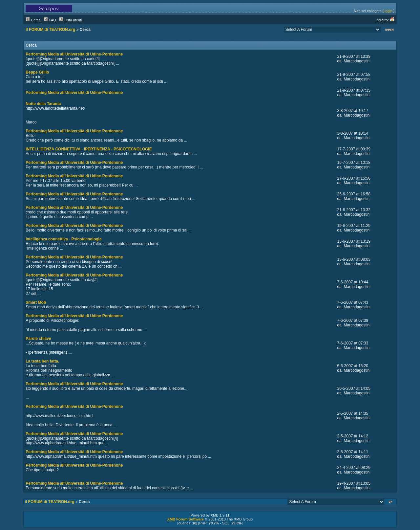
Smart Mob (36, 302)
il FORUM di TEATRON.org (50, 30)
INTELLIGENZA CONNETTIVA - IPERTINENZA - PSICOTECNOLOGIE (89, 149)
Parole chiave (38, 339)
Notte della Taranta (43, 104)
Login (388, 11)
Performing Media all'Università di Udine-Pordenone (74, 54)
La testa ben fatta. (42, 361)
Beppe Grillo (37, 72)
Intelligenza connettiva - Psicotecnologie (63, 239)
